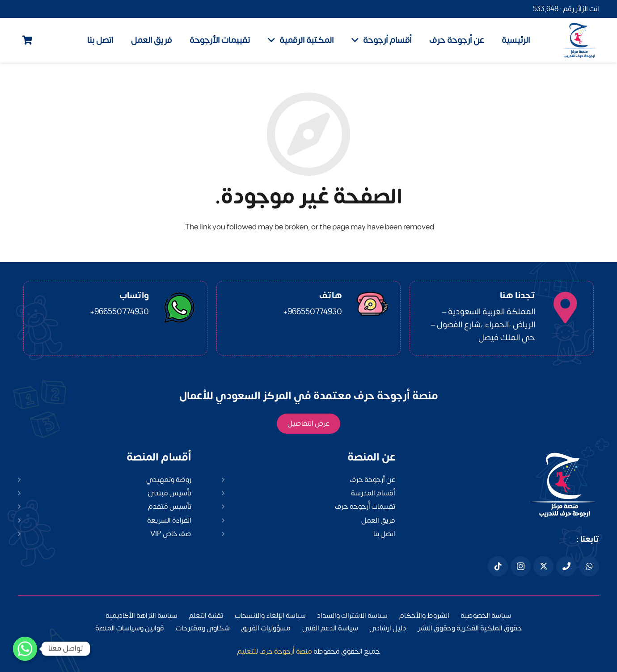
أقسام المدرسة (373, 493)
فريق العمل (378, 520)
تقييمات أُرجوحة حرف (365, 507)
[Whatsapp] (25, 649)
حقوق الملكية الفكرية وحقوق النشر (470, 628)
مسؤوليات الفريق (266, 628)
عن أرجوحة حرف (372, 480)
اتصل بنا (384, 534)
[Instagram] (521, 566)
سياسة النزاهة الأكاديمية (142, 616)
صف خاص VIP (171, 534)
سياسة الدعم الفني (330, 628)
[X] (543, 566)
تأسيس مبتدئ (170, 493)
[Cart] (28, 40)
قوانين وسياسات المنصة (130, 628)
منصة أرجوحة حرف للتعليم (275, 651)
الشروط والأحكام (424, 616)
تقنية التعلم (206, 616)
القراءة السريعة (169, 520)
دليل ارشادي (388, 628)
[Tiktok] (498, 566)
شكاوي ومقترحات (203, 628)
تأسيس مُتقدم (170, 507)
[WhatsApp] (589, 566)
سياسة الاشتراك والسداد (352, 616)
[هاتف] (566, 566)
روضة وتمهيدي (169, 480)
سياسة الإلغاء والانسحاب (270, 616)
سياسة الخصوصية (486, 616)
